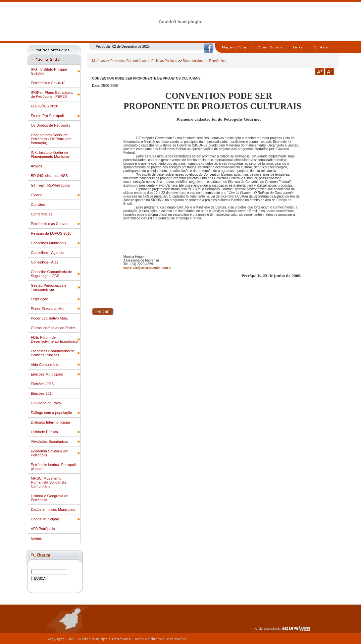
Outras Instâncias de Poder (53, 328)
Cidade (37, 195)
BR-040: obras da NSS (49, 176)
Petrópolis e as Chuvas (50, 224)
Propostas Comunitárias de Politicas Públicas (53, 353)
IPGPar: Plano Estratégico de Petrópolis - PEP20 (52, 94)
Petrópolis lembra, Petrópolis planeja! (54, 467)
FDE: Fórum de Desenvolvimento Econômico (54, 339)
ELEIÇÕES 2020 (45, 106)
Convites (38, 205)
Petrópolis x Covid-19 (48, 83)
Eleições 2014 (42, 393)
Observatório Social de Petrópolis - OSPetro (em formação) (51, 139)
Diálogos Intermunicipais (51, 422)
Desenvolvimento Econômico (204, 61)
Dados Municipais (45, 519)
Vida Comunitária (45, 365)
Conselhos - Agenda (47, 253)
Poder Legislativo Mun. (49, 318)
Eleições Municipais (47, 374)
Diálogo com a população (51, 413)
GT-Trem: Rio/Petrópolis (50, 185)
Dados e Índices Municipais (53, 509)
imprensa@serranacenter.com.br (148, 268)
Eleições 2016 (42, 384)
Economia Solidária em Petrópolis (50, 453)
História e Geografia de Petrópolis (50, 498)
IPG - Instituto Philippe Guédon (49, 71)
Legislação (40, 299)
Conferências (42, 214)
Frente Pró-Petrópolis (48, 116)
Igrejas (36, 538)
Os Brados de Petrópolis (51, 125)
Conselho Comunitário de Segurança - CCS (51, 274)
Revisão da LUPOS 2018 (51, 233)
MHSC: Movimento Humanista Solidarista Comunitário (49, 482)
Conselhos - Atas (45, 262)
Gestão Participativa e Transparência (49, 287)
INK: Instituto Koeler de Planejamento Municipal (50, 154)
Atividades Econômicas (50, 441)
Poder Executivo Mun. (49, 309)
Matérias (98, 61)
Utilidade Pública (44, 432)
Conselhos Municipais (49, 243)
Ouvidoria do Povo (46, 403)
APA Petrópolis (43, 529)
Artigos (36, 166)
